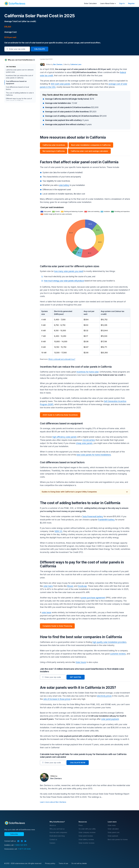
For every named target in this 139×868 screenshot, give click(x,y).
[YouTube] (25, 841)
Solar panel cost (114, 832)
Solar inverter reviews (86, 843)
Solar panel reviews (86, 836)
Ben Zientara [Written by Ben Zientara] (58, 64)
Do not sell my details (79, 863)
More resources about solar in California (17, 71)
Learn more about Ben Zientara (53, 802)
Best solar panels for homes (118, 839)
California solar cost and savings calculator (89, 151)
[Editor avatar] (44, 64)
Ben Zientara (56, 778)
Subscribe (14, 834)
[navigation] (15, 3)
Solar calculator (113, 829)
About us (53, 825)
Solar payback (113, 836)
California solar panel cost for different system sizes (20, 83)
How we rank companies (58, 832)
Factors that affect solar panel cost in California (19, 77)
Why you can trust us (57, 829)
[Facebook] (18, 841)
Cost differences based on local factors (17, 100)
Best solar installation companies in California (91, 145)
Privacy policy (50, 863)
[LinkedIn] (22, 841)
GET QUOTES (76, 677)
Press (81, 825)
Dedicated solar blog (57, 836)
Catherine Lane (76, 64)
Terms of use (63, 863)
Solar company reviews (87, 832)
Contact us (53, 839)
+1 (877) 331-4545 (24, 849)
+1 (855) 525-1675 (21, 845)
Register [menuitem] (131, 3)
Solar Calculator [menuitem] (90, 3)
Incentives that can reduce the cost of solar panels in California (19, 89)
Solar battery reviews (86, 839)
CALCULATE (40, 49)
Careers (52, 843)
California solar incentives (54, 145)
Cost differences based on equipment (16, 95)
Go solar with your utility (87, 829)
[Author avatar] (41, 64)
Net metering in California (54, 151)
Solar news (112, 825)
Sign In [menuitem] (122, 3)
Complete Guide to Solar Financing (57, 626)
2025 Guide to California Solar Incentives (60, 415)
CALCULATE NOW (78, 763)
